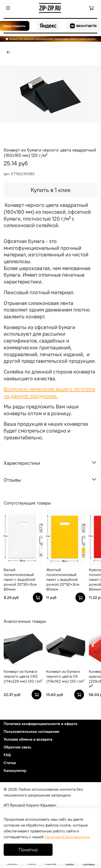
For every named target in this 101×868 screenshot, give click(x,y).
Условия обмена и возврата (28, 739)
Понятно (28, 850)
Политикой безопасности (67, 837)
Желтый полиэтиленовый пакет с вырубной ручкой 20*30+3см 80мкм (63, 579)
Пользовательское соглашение (32, 731)
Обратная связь (17, 747)
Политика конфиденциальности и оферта (40, 724)
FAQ (7, 755)
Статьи (10, 763)
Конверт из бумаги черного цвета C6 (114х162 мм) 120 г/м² (65, 676)
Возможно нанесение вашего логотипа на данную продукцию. (49, 392)
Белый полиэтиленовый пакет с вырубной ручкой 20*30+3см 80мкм (20, 579)
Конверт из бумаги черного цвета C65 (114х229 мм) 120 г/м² (23, 676)
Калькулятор (15, 770)
